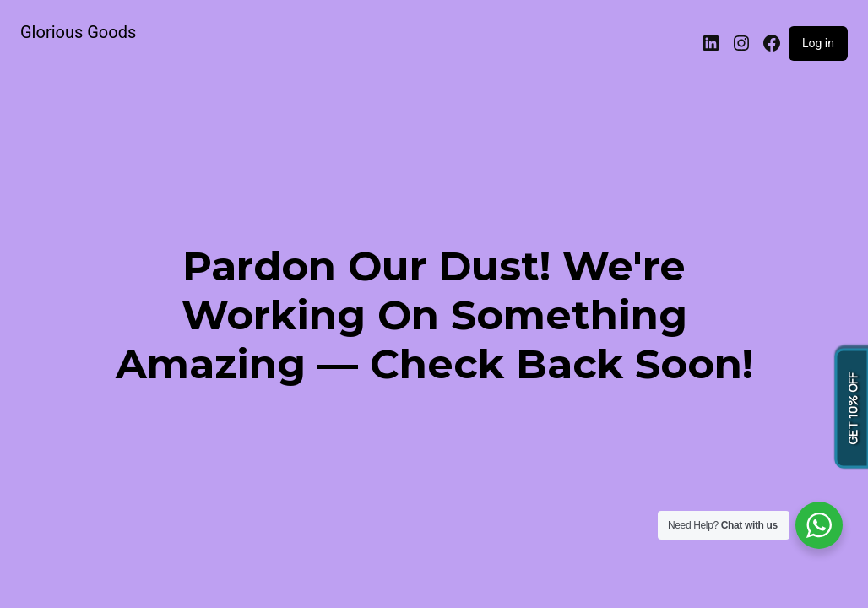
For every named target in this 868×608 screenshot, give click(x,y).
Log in (818, 43)
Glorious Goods (78, 32)
